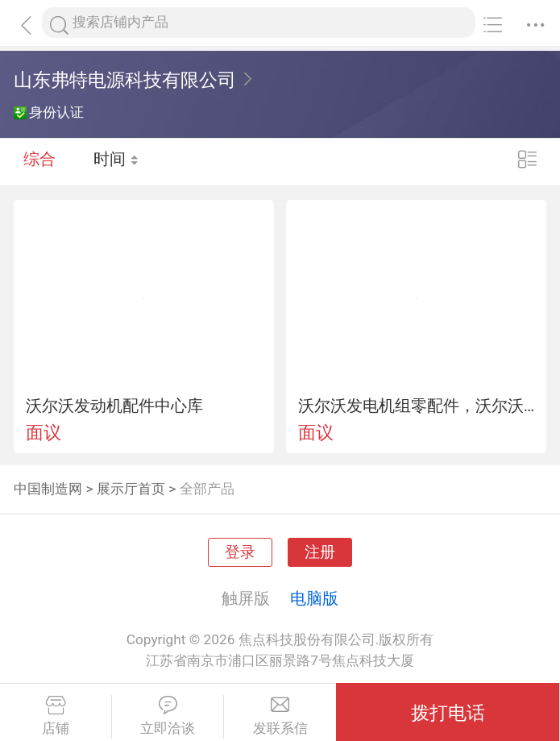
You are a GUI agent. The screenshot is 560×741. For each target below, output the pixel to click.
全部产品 (207, 489)
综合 (39, 161)
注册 (320, 552)
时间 (116, 161)
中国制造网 (48, 489)
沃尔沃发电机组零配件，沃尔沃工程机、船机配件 (417, 406)
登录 (240, 552)
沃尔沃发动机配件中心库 (114, 406)
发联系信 (280, 716)
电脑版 (314, 598)
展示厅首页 (131, 489)
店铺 (56, 716)
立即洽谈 (168, 716)
